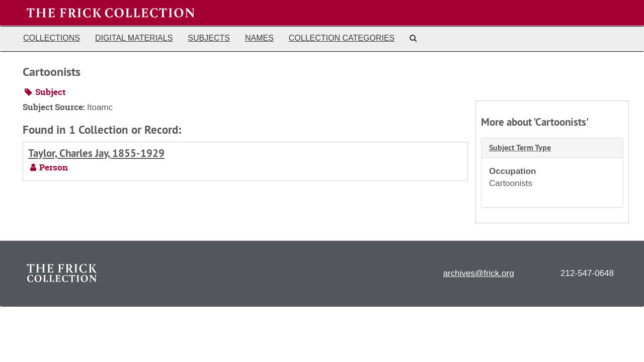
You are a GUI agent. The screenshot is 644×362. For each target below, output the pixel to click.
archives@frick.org (479, 273)
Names (259, 38)
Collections (52, 38)
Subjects (209, 38)
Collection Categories (342, 38)
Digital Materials (134, 38)
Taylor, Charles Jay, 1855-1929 (96, 153)
